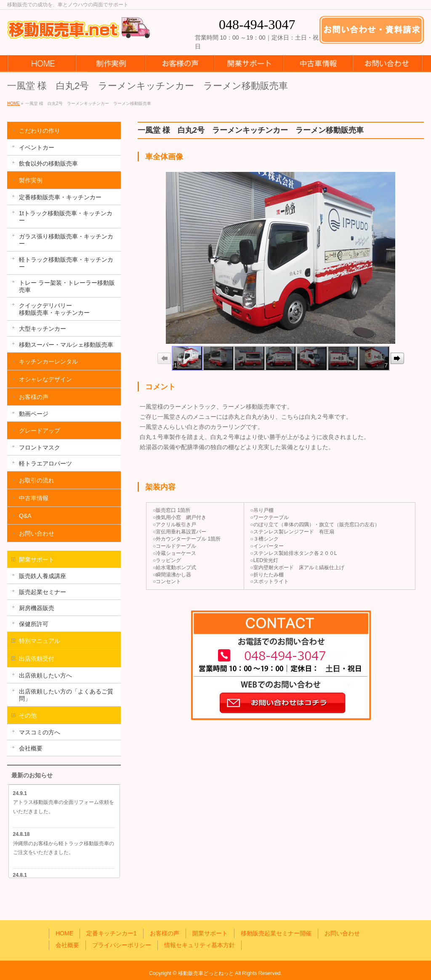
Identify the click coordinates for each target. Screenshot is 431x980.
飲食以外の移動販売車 (48, 163)
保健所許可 (34, 624)
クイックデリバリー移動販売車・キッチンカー (54, 309)
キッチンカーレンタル (48, 361)
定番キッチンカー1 (112, 933)
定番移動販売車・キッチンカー (60, 197)
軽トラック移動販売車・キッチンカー (66, 263)
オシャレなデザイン (45, 379)
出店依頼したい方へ (45, 675)
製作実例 (31, 180)
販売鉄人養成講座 (43, 576)
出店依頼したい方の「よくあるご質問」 (66, 695)
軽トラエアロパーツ (45, 463)
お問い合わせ (37, 533)
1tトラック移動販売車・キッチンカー (66, 217)
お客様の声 (34, 397)
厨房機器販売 (37, 608)
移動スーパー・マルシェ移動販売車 (66, 345)
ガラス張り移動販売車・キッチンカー (66, 240)
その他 (28, 715)
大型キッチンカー (43, 329)
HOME (64, 933)
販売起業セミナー (43, 592)
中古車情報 (34, 498)
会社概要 (31, 748)
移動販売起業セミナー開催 (276, 933)
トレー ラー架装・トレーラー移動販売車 (67, 286)
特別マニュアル (40, 641)
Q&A (25, 516)
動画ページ (34, 414)
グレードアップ (40, 431)
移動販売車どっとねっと (206, 973)
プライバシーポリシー (122, 945)
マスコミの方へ (40, 732)
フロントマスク (40, 447)
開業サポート (37, 560)
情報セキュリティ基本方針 (200, 945)
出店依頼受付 (37, 659)
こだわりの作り (40, 131)
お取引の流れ (37, 480)
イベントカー (37, 147)
